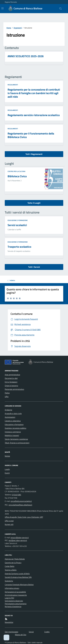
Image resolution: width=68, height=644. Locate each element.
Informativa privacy (12, 588)
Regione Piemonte (11, 2)
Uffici (7, 397)
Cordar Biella (10, 566)
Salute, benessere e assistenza (16, 439)
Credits (47, 632)
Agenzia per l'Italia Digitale (15, 559)
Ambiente (8, 410)
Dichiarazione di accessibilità (15, 592)
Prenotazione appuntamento (16, 604)
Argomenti (18, 28)
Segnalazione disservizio (14, 601)
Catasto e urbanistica (13, 421)
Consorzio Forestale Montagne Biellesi (19, 585)
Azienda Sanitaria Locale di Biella (17, 574)
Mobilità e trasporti (12, 435)
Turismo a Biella (11, 570)
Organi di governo (11, 386)
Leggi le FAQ (9, 598)
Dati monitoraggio (11, 632)
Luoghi (7, 469)
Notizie (7, 456)
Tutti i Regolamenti (34, 154)
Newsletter (9, 622)
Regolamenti (13, 85)
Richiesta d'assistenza (13, 606)
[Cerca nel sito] (60, 9)
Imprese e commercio (13, 432)
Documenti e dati (11, 378)
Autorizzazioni (10, 417)
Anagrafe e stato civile (13, 413)
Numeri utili (9, 524)
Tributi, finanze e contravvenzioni (17, 443)
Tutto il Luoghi (34, 203)
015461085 (16, 495)
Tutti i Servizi (34, 267)
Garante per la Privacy (13, 563)
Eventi (7, 473)
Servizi (31, 632)
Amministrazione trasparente (16, 595)
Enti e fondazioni (11, 382)
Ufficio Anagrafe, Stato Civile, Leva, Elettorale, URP (24, 517)
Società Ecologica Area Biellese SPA (18, 577)
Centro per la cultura (16, 171)
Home (9, 28)
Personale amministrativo (14, 389)
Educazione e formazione (18, 220)
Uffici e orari (9, 521)
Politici (7, 393)
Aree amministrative (12, 375)
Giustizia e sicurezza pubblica (15, 428)
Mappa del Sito (21, 635)
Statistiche (9, 581)
